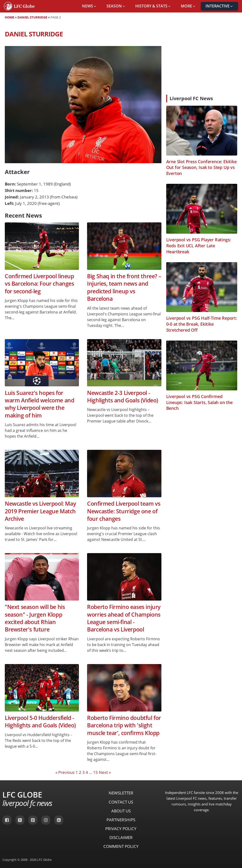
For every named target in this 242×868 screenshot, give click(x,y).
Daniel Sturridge (32, 17)
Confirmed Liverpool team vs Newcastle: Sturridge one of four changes (124, 511)
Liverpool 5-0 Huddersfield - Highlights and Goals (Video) (40, 722)
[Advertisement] (202, 59)
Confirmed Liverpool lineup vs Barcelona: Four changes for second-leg (39, 284)
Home (9, 17)
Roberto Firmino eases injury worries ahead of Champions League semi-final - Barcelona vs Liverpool (124, 618)
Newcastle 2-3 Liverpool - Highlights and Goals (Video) (123, 397)
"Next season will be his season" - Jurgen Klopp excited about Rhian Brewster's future (35, 618)
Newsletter (121, 793)
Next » (105, 772)
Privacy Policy (121, 829)
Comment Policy (121, 846)
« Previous (65, 772)
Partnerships (121, 820)
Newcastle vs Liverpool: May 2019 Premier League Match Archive (40, 511)
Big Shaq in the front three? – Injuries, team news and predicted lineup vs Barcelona (124, 287)
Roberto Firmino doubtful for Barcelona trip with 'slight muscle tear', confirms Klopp (124, 725)
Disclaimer (121, 837)
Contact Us (121, 802)
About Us (121, 811)
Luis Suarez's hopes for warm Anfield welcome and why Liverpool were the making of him (39, 404)
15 (95, 772)
